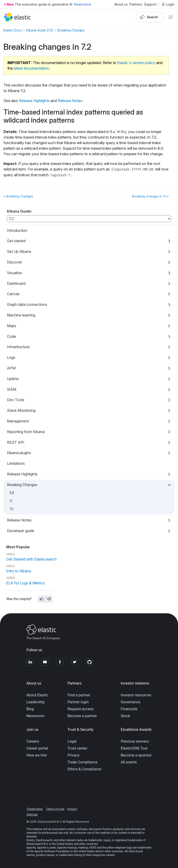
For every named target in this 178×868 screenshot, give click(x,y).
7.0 (11, 509)
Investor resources (136, 695)
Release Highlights (22, 474)
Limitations (16, 463)
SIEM (12, 389)
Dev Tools (16, 400)
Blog (30, 709)
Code (11, 336)
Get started (16, 241)
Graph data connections (27, 304)
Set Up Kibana (19, 251)
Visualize (14, 273)
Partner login (78, 702)
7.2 (12, 493)
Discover (14, 262)
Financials (129, 709)
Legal (72, 741)
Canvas (13, 294)
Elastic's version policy (136, 63)
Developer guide (21, 531)
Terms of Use (55, 809)
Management (18, 421)
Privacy (73, 755)
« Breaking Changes (18, 196)
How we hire (37, 755)
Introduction (17, 230)
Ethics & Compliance (84, 769)
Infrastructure (18, 347)
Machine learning (21, 315)
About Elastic (37, 695)
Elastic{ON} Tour (134, 748)
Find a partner (79, 695)
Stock (125, 716)
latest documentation (31, 68)
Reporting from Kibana (26, 432)
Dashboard (16, 283)
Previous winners (135, 741)
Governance (131, 702)
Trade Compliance (82, 762)
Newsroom (35, 716)
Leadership (36, 702)
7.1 (11, 501)
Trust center (77, 748)
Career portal (37, 748)
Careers (33, 741)
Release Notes (19, 520)
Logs (11, 357)
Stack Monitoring (21, 410)
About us (121, 4)
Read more (83, 4)
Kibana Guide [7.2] (40, 30)
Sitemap (32, 814)
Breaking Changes (22, 485)
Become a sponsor (136, 755)
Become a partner (82, 716)
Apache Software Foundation (52, 851)
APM (11, 368)
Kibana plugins (19, 453)
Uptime (13, 379)
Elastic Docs (13, 30)
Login (168, 4)
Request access (81, 709)
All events (129, 762)
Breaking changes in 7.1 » (150, 196)
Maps (12, 326)
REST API (16, 442)
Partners (136, 4)
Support (150, 4)
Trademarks (35, 809)
